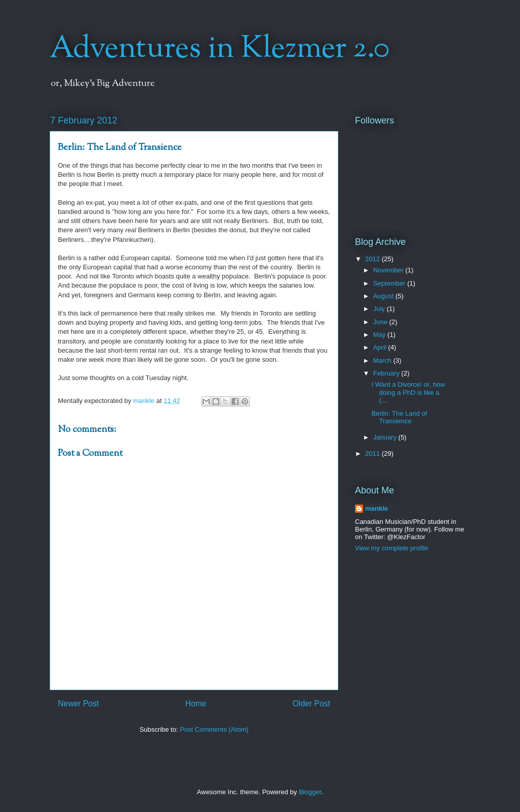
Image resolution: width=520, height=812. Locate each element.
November (389, 270)
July (380, 309)
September (390, 283)
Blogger (310, 792)
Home (196, 704)
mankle (377, 508)
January (386, 437)
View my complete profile (392, 548)
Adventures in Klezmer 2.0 (220, 49)
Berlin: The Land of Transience (399, 417)
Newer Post (78, 704)
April (381, 347)
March (383, 361)
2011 (373, 454)
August (384, 296)
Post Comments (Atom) (214, 729)
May (380, 335)
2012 (373, 259)
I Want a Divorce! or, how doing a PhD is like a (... (408, 392)
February (387, 373)
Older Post (311, 704)
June (381, 322)
